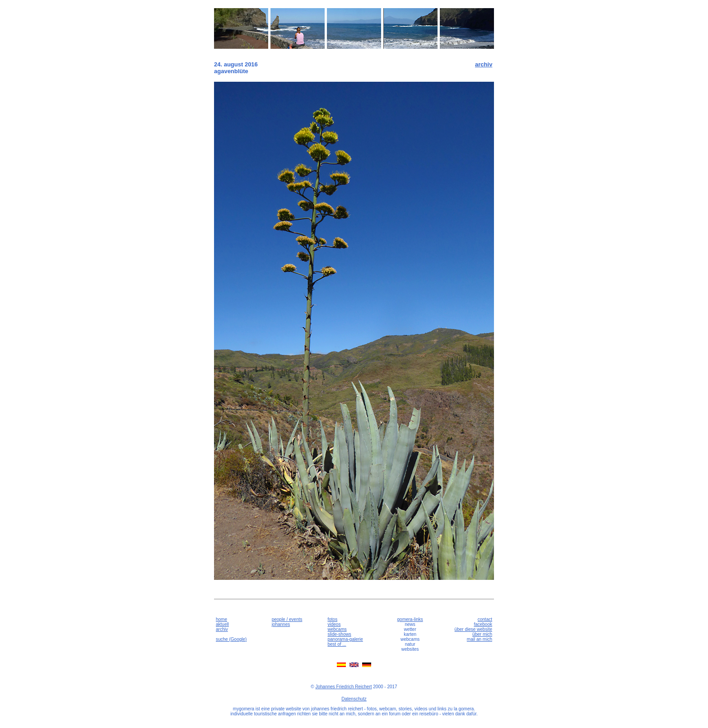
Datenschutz (354, 699)
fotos (332, 619)
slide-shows (339, 634)
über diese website (473, 629)
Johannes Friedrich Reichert (343, 687)
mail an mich (480, 639)
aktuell (222, 624)
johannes (281, 624)
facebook (483, 624)
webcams (337, 629)
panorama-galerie (345, 639)
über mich (482, 634)
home (221, 619)
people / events (287, 619)
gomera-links (410, 619)
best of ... (337, 644)
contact (485, 619)
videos (334, 624)
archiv (484, 64)
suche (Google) (231, 639)
